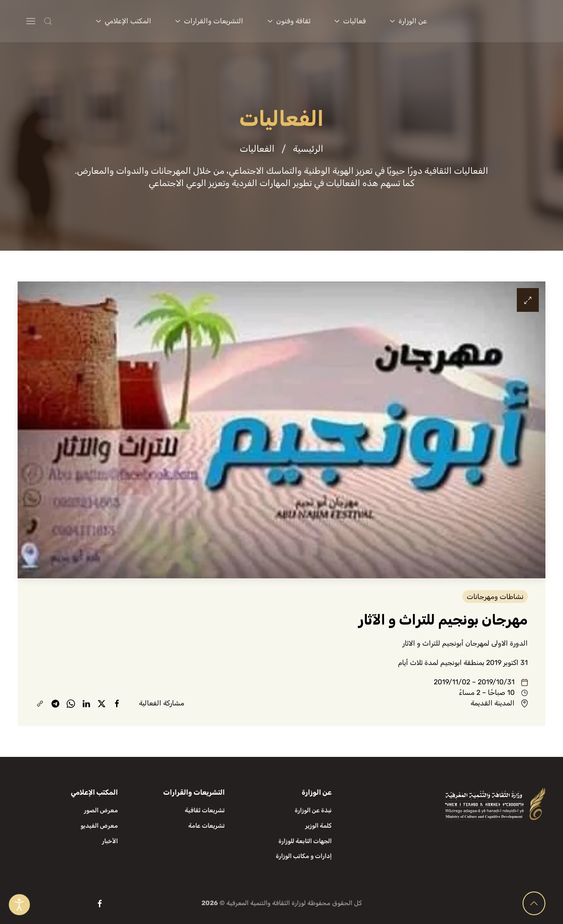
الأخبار (110, 841)
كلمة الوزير (318, 826)
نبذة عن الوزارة (313, 810)
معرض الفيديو (99, 826)
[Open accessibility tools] (19, 905)
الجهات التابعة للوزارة (305, 841)
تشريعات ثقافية (205, 810)
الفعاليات (257, 149)
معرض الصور (101, 810)
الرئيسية (308, 149)
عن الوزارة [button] (408, 21)
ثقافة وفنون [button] (289, 21)
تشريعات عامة (207, 826)
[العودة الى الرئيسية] (497, 21)
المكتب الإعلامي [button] (124, 21)
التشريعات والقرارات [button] (209, 21)
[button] (65, 21)
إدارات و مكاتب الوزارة (304, 856)
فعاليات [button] (350, 21)
